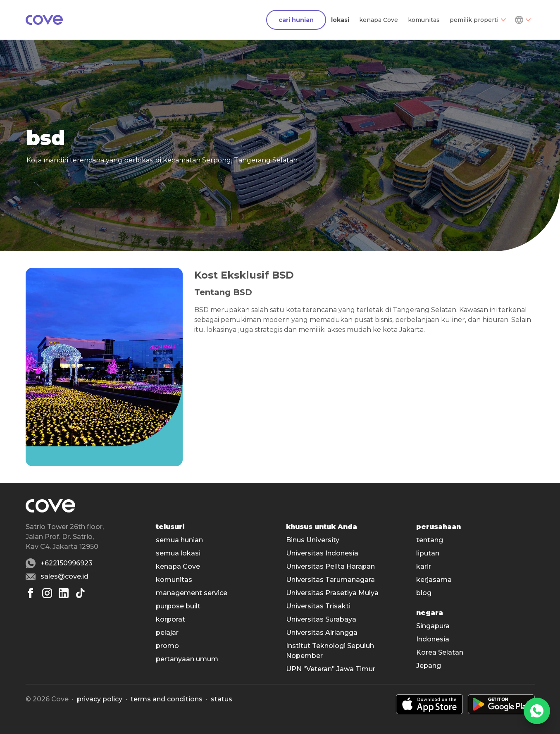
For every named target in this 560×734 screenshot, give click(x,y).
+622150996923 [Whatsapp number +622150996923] (67, 563)
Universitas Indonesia (322, 553)
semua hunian (179, 540)
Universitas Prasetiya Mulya (332, 593)
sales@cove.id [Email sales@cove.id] (64, 576)
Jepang (429, 666)
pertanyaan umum (187, 659)
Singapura (433, 626)
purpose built (178, 606)
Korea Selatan (440, 652)
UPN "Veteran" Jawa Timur (331, 669)
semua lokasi (178, 553)
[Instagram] (47, 593)
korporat (170, 619)
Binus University (313, 540)
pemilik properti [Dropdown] (478, 20)
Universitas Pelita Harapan (330, 566)
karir (424, 566)
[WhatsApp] (537, 711)
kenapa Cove (379, 20)
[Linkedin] (64, 593)
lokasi (340, 20)
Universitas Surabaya (321, 619)
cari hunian (296, 20)
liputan (428, 553)
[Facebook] (31, 593)
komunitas (424, 20)
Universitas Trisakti (318, 606)
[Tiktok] (80, 593)
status (222, 699)
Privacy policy (100, 699)
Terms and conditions (167, 699)
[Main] (44, 20)
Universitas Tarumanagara (330, 580)
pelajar (167, 633)
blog (424, 593)
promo (167, 646)
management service (192, 593)
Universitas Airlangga (322, 633)
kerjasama (434, 580)
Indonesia (433, 639)
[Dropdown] (522, 20)
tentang (430, 540)
